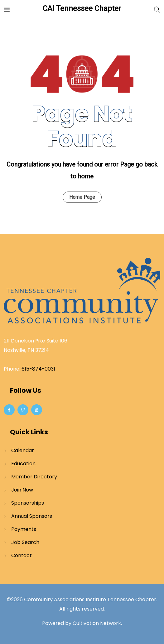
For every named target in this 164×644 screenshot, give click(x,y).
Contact (22, 555)
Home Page (82, 197)
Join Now (22, 490)
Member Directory (34, 477)
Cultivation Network (97, 623)
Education (23, 464)
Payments (24, 529)
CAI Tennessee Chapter (82, 8)
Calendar (23, 450)
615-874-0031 (38, 369)
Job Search (25, 542)
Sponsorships (28, 503)
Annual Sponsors (32, 516)
